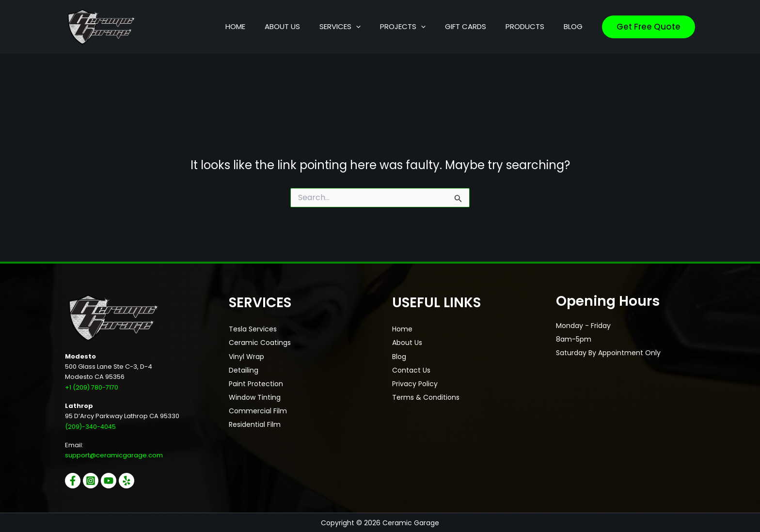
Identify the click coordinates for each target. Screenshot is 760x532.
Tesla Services (253, 329)
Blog (399, 356)
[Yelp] (134, 480)
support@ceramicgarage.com (114, 455)
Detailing (244, 370)
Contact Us (411, 370)
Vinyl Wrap (246, 356)
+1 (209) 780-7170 (92, 387)
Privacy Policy (415, 383)
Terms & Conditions (426, 397)
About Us (407, 343)
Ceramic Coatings (260, 343)
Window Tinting (255, 397)
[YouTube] (113, 480)
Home (402, 329)
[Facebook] (73, 480)
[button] (400, 27)
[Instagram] (93, 480)
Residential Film (255, 424)
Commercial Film (258, 410)
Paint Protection (256, 383)
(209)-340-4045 (91, 426)
